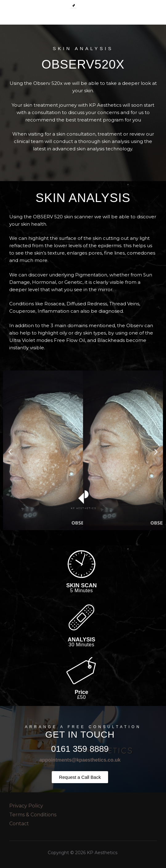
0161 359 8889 (80, 749)
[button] (10, 452)
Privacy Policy (26, 806)
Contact (19, 824)
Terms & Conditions (33, 815)
